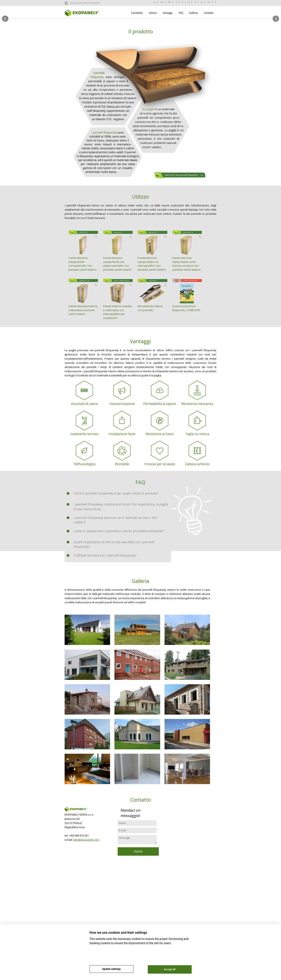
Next (276, 19)
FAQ (181, 13)
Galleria (193, 13)
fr (176, 2)
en (162, 2)
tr (195, 2)
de (170, 2)
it (183, 2)
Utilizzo (153, 13)
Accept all (170, 969)
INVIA (138, 851)
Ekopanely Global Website (85, 3)
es (209, 2)
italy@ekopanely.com (86, 840)
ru (202, 2)
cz (155, 2)
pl (189, 2)
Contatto (209, 13)
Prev (5, 19)
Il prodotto (137, 13)
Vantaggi (168, 13)
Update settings (111, 969)
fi (216, 2)
